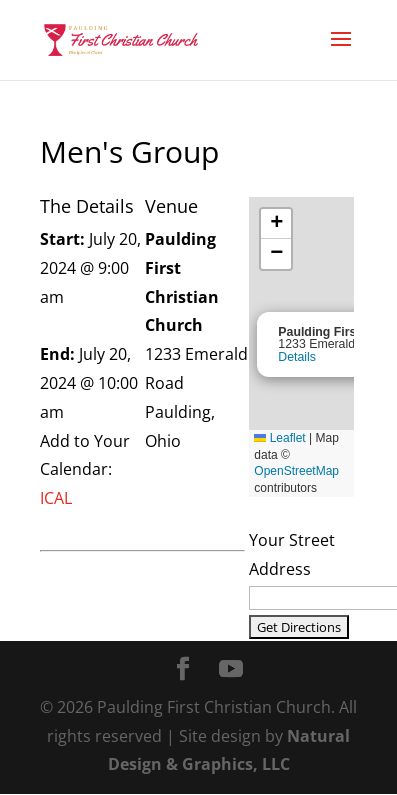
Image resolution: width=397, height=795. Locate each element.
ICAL (56, 498)
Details (297, 357)
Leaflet (279, 438)
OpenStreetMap (296, 471)
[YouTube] (231, 670)
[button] (276, 224)
